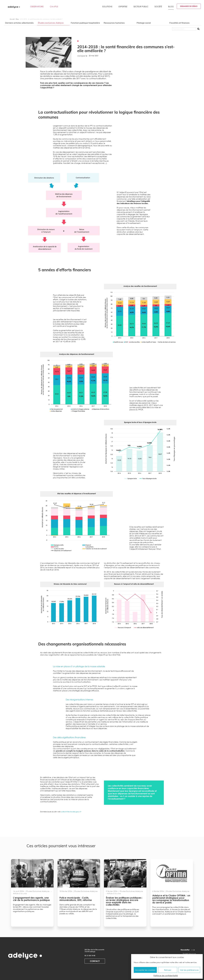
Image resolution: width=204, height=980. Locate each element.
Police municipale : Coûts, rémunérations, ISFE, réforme (76, 899)
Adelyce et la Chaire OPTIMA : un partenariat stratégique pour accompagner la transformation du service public (171, 899)
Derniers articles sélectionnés (19, 23)
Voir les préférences (189, 970)
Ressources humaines (114, 23)
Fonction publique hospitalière (85, 23)
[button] (107, 8)
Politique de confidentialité (166, 976)
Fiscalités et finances (179, 23)
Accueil (12, 19)
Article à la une (20, 893)
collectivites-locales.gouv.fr (71, 812)
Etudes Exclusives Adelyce (38, 891)
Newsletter (185, 950)
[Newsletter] (193, 950)
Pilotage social (144, 23)
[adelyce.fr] (14, 7)
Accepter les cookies (145, 970)
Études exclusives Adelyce (51, 23)
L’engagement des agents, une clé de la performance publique (31, 899)
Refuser (168, 970)
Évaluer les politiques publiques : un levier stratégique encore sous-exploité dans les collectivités (124, 901)
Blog (17, 19)
